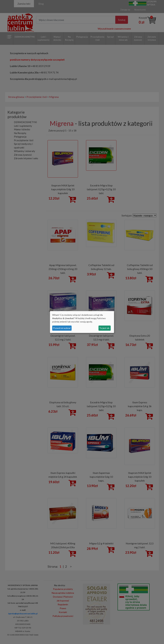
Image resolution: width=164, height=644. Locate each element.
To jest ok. (105, 328)
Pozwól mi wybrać (62, 328)
